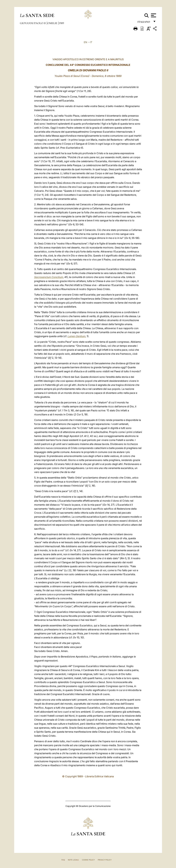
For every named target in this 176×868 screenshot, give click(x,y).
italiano (144, 23)
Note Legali (73, 860)
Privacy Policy (105, 860)
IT (91, 42)
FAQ (63, 860)
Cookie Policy (88, 860)
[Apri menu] (153, 15)
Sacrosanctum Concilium (49, 277)
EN (85, 42)
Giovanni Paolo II (33, 23)
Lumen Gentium (77, 336)
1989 (61, 23)
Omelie (53, 23)
